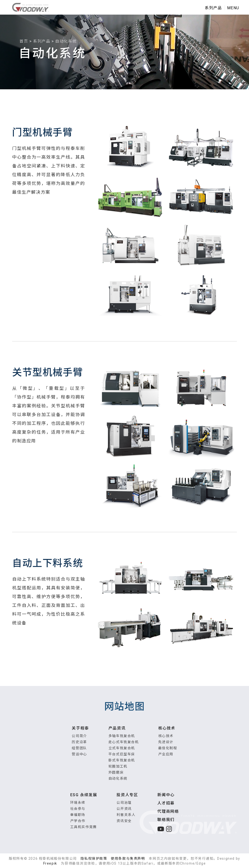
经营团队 (79, 748)
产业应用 (166, 754)
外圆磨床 (116, 772)
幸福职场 (78, 815)
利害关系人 (126, 815)
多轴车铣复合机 (122, 736)
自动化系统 (118, 778)
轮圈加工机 (118, 766)
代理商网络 (168, 811)
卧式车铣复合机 (122, 760)
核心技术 (166, 736)
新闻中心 (166, 795)
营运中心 (79, 754)
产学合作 (78, 821)
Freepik (50, 863)
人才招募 (166, 803)
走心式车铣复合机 (124, 742)
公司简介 (79, 736)
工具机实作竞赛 (84, 827)
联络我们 (166, 820)
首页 (24, 41)
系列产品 (42, 41)
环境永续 (78, 803)
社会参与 (78, 809)
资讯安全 (124, 821)
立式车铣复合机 (122, 748)
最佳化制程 (168, 748)
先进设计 (166, 742)
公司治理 (124, 803)
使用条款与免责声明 (128, 859)
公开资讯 (124, 809)
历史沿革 (79, 742)
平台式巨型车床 (122, 754)
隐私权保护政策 (94, 859)
